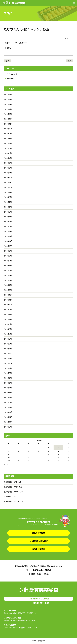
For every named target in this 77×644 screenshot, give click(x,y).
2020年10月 (8, 422)
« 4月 (6, 464)
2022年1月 (8, 349)
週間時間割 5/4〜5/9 (12, 482)
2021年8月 (8, 373)
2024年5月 (8, 212)
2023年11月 (8, 241)
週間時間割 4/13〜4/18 (13, 502)
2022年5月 (8, 329)
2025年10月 (8, 129)
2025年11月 (8, 124)
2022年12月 (8, 295)
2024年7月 (8, 202)
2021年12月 (8, 354)
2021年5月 (8, 388)
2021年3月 (8, 398)
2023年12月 (8, 236)
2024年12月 (8, 178)
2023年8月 (8, 256)
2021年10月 (8, 363)
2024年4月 (8, 217)
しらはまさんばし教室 (38, 541)
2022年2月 (8, 344)
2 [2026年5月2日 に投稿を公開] (58, 447)
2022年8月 (8, 315)
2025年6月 (8, 148)
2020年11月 (8, 417)
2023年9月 (8, 251)
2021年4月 (8, 393)
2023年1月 (8, 290)
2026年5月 (8, 95)
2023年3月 (8, 280)
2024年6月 (8, 207)
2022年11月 (8, 300)
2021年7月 (8, 378)
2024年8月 (8, 197)
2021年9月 (8, 368)
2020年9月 (8, 427)
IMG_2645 (7, 48)
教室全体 (10, 79)
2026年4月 (8, 99)
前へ (8, 61)
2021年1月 (8, 407)
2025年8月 (8, 139)
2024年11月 (8, 183)
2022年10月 (8, 305)
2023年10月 (8, 246)
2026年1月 (8, 114)
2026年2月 (8, 109)
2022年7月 (8, 319)
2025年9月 (8, 134)
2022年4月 (8, 334)
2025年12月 (8, 119)
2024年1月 (8, 231)
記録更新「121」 (10, 497)
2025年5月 (8, 153)
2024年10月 (8, 187)
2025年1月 (8, 173)
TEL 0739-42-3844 (38, 570)
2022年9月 (8, 310)
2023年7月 (8, 261)
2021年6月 (8, 383)
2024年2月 (8, 227)
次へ (69, 61)
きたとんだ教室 (38, 549)
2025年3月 (8, 163)
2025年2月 (8, 168)
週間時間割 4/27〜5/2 (13, 487)
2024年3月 (8, 222)
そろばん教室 (12, 74)
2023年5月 (8, 270)
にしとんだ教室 (38, 533)
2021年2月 (8, 402)
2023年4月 (8, 275)
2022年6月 (8, 324)
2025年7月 (8, 143)
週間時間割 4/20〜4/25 (13, 492)
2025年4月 (8, 158)
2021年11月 (8, 358)
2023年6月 (8, 266)
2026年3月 (8, 104)
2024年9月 (8, 192)
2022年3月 (8, 339)
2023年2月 (8, 285)
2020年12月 (8, 412)
